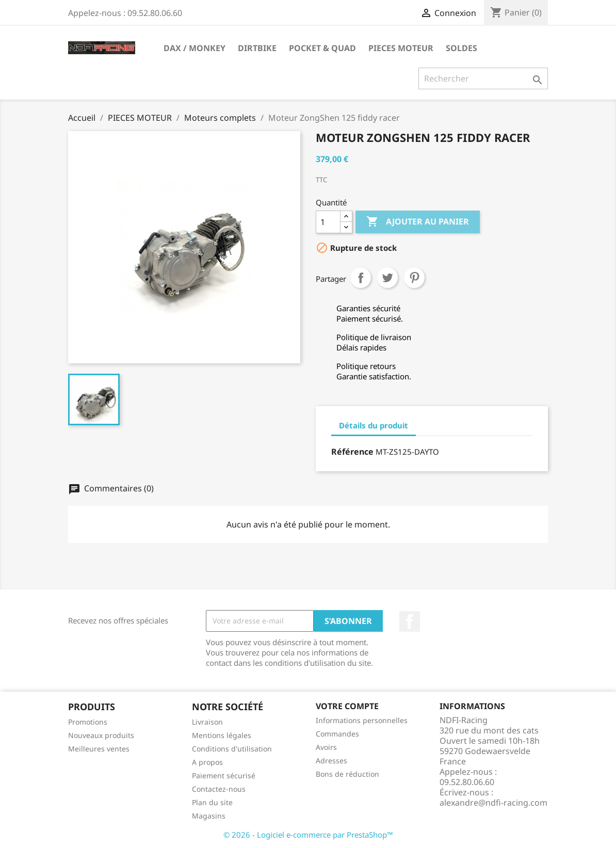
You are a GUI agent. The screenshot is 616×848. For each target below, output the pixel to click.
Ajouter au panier (418, 222)
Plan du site (212, 802)
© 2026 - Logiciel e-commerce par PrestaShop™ (308, 835)
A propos (207, 762)
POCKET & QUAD (322, 48)
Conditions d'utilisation (232, 749)
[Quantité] (328, 222)
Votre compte (347, 706)
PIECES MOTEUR (401, 48)
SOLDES (461, 48)
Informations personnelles (362, 720)
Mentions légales (222, 735)
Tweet (387, 278)
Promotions (88, 722)
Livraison (207, 722)
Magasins (209, 816)
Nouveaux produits (101, 735)
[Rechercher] (483, 78)
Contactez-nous (219, 789)
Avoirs (326, 747)
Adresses (331, 761)
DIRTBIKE (257, 48)
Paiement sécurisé (224, 775)
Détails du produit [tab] (374, 425)
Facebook (410, 621)
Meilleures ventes (99, 749)
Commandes (337, 734)
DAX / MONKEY (194, 48)
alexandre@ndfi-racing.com (493, 803)
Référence (352, 452)
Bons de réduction (347, 774)
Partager (361, 278)
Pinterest (414, 278)
